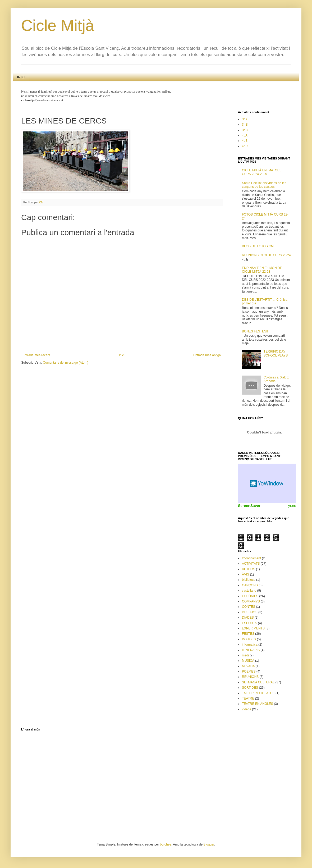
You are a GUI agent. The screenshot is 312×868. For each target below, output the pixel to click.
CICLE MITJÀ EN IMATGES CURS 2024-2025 (262, 172)
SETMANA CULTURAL (258, 682)
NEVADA (248, 666)
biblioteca (249, 580)
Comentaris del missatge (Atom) (65, 363)
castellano (249, 591)
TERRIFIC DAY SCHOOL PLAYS (276, 353)
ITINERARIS (251, 650)
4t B (245, 141)
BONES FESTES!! (255, 331)
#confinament (251, 558)
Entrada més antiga (207, 355)
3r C (245, 130)
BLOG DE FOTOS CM (258, 246)
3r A (245, 119)
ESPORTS (249, 623)
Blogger (209, 844)
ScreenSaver (249, 506)
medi (245, 655)
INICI (21, 77)
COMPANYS (251, 601)
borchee (166, 844)
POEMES (249, 671)
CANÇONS (250, 585)
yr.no (292, 506)
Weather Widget (267, 483)
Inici (122, 355)
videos (247, 709)
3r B (245, 125)
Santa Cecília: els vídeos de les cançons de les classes (264, 185)
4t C (245, 146)
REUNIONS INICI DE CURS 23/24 (266, 255)
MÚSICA (248, 661)
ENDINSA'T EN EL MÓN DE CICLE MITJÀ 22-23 (262, 270)
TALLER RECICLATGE (258, 693)
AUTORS (249, 569)
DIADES (248, 618)
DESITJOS (250, 612)
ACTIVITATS (251, 564)
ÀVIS (246, 574)
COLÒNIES (250, 596)
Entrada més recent (36, 355)
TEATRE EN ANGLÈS (258, 704)
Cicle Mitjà (58, 26)
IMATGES (249, 639)
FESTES (248, 634)
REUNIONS (250, 677)
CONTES (249, 607)
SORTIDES (250, 688)
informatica (250, 645)
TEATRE (248, 698)
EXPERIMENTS (253, 628)
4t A (245, 135)
